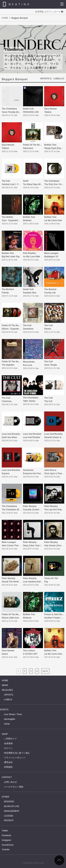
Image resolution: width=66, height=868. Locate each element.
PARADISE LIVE (31, 112)
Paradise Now (30, 293)
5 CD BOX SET (30, 654)
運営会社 (8, 762)
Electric (48, 329)
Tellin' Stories (29, 401)
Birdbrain (27, 220)
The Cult (48, 401)
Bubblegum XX (51, 257)
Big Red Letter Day (11, 257)
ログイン (49, 12)
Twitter (5, 831)
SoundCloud (8, 845)
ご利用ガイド (11, 739)
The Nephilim (8, 365)
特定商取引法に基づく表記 (17, 753)
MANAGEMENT (12, 811)
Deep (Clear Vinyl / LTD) (34, 546)
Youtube (6, 849)
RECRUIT (9, 820)
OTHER (5, 797)
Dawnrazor (28, 148)
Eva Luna (28, 365)
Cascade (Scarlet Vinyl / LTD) (37, 510)
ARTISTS (45, 79)
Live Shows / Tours (13, 714)
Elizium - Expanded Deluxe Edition (18, 329)
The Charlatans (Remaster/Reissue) (19, 510)
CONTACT (7, 777)
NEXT (45, 671)
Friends (5, 293)
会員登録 (39, 12)
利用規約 (8, 767)
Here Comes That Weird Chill (15, 546)
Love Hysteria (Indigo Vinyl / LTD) (39, 582)
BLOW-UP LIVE (12, 806)
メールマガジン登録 (14, 787)
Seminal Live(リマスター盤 (15, 184)
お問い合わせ (11, 782)
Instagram (6, 840)
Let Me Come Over (53, 220)
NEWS (5, 685)
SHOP (5, 734)
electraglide (10, 719)
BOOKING (9, 802)
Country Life (50, 293)
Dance (5, 654)
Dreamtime (28, 329)
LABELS (58, 79)
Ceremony (7, 401)
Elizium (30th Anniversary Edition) (18, 618)
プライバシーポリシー (15, 758)
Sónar (7, 724)
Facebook (6, 835)
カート (57, 12)
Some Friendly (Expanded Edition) (18, 112)
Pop (46, 582)
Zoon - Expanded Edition (13, 220)
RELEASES (7, 690)
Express (6, 473)
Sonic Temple (51, 365)
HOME (5, 18)
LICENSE (9, 816)
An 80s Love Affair (32, 257)
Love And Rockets (32, 437)
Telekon (48, 112)
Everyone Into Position (34, 473)
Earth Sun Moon (9, 437)
